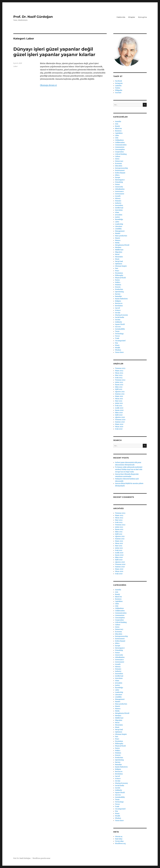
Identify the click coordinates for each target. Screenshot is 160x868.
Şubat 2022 (119, 382)
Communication (121, 145)
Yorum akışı (119, 841)
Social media (120, 317)
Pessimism (119, 273)
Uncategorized (120, 341)
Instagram (119, 83)
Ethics (117, 175)
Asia (117, 124)
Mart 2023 (119, 375)
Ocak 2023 (119, 378)
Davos (117, 159)
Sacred (117, 308)
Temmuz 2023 (120, 368)
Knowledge (119, 219)
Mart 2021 (119, 401)
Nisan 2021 (119, 399)
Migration (119, 252)
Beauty (117, 126)
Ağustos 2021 (120, 392)
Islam (117, 212)
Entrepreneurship (121, 168)
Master (118, 238)
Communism (120, 147)
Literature (119, 226)
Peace (117, 271)
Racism (118, 294)
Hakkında (121, 17)
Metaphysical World (122, 245)
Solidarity (118, 322)
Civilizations (119, 140)
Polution (118, 285)
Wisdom (118, 350)
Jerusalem (119, 215)
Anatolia (118, 122)
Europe (118, 177)
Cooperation (119, 152)
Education (119, 166)
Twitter (118, 88)
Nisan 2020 (119, 427)
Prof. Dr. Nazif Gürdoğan (33, 17)
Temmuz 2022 (120, 380)
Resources (119, 303)
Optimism (119, 264)
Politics (118, 282)
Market (118, 233)
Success (118, 327)
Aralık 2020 (119, 408)
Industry (118, 203)
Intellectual (119, 208)
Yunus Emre (119, 352)
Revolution (119, 306)
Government (120, 194)
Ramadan (118, 296)
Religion (118, 301)
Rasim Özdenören (121, 299)
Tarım (117, 331)
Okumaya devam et (48, 85)
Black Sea (118, 129)
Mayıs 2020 (119, 424)
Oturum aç (119, 837)
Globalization (120, 189)
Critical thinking (121, 154)
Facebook (118, 81)
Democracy (119, 161)
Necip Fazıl (119, 261)
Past (117, 268)
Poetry (117, 280)
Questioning (119, 292)
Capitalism (119, 133)
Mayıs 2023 (119, 371)
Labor (15, 66)
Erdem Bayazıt (120, 173)
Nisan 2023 (119, 373)
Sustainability (120, 329)
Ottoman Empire (121, 266)
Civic (117, 138)
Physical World (120, 278)
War (117, 343)
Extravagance (120, 180)
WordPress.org (120, 844)
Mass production (121, 236)
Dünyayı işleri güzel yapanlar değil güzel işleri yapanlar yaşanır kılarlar (54, 52)
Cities (117, 136)
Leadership (119, 224)
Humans (118, 201)
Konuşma (142, 17)
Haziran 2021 (120, 394)
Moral (117, 254)
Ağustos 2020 (120, 417)
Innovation (119, 205)
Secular (118, 313)
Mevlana (118, 247)
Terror (117, 336)
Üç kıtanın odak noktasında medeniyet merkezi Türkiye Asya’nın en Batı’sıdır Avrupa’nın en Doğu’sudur (129, 469)
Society (118, 320)
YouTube (118, 93)
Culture (118, 156)
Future (117, 184)
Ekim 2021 (119, 387)
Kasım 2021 (119, 385)
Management (120, 231)
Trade (117, 338)
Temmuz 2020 (120, 420)
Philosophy (119, 275)
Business (118, 131)
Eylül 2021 (119, 389)
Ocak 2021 (119, 406)
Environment (120, 170)
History (118, 198)
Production (119, 289)
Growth (118, 196)
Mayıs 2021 (119, 396)
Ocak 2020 (119, 429)
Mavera (118, 240)
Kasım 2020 (119, 410)
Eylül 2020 (119, 415)
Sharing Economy (121, 315)
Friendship (119, 182)
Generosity (119, 187)
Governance (119, 191)
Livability (118, 229)
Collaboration (120, 143)
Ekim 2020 (119, 413)
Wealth (118, 348)
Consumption (120, 149)
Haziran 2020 (120, 422)
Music (117, 259)
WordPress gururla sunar (41, 858)
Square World (120, 324)
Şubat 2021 (119, 403)
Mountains (119, 257)
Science (118, 310)
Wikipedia (119, 90)
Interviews (119, 210)
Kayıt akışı (119, 839)
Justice (117, 217)
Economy (118, 163)
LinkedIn (118, 86)
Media (117, 243)
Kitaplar (132, 17)
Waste (117, 345)
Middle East (119, 250)
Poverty (118, 287)
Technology (119, 334)
